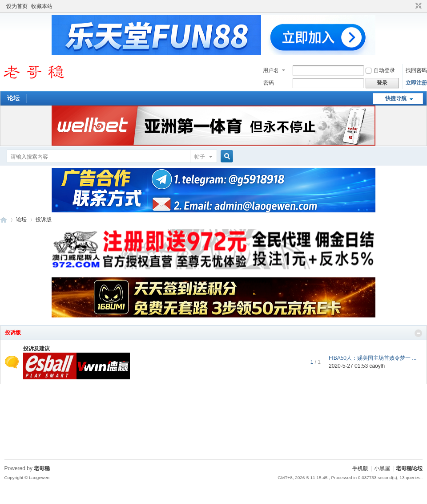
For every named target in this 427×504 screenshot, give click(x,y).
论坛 (13, 98)
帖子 (200, 157)
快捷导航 (396, 98)
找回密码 (416, 70)
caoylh (377, 366)
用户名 (271, 70)
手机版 (360, 468)
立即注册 (416, 83)
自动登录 (380, 70)
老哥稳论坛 (4, 220)
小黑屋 (382, 468)
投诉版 (13, 333)
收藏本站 (42, 6)
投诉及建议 (36, 349)
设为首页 (17, 6)
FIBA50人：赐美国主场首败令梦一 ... (373, 358)
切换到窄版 (417, 6)
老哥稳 (42, 468)
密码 (269, 83)
